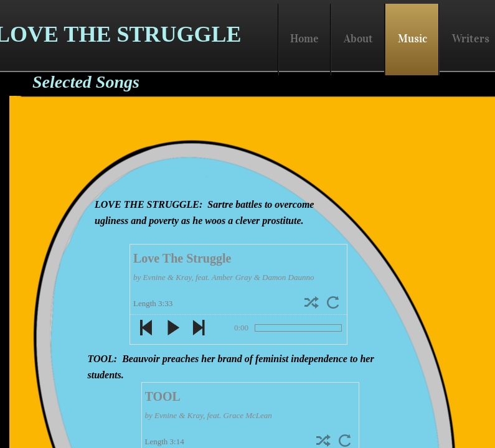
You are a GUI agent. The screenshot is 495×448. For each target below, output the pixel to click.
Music (412, 39)
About (358, 39)
